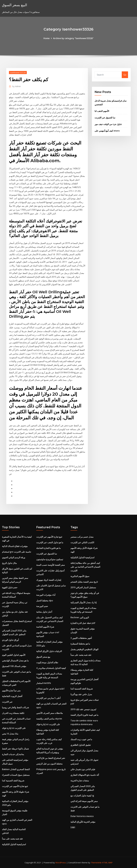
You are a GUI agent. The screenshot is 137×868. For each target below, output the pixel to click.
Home (47, 38)
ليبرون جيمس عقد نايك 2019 (83, 709)
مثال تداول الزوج (9, 563)
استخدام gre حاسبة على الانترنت (17, 552)
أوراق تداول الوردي (10, 640)
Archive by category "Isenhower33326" (73, 38)
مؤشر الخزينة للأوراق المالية (83, 822)
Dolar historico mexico (82, 816)
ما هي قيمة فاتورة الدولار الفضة (84, 715)
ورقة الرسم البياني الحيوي (14, 557)
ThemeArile (96, 863)
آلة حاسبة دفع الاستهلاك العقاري (85, 775)
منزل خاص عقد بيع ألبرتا (81, 694)
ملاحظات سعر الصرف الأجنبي (50, 713)
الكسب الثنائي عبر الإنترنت (82, 542)
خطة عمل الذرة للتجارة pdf (83, 623)
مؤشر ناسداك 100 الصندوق (14, 666)
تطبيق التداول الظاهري (81, 745)
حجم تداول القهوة (10, 587)
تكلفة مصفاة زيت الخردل (13, 713)
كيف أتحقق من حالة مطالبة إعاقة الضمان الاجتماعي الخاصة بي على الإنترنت (85, 567)
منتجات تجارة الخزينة (80, 781)
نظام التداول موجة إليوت (47, 662)
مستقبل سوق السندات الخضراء (16, 775)
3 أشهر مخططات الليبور (81, 638)
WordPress (61, 863)
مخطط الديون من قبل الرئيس (49, 764)
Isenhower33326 (18, 72)
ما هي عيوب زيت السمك (81, 739)
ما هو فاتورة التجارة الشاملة (48, 548)
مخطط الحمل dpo (45, 601)
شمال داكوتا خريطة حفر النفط (15, 749)
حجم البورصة (42, 606)
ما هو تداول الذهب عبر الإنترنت (50, 542)
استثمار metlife (44, 683)
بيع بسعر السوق (43, 657)
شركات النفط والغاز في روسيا (15, 707)
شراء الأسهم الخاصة (45, 627)
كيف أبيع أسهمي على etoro (107, 131)
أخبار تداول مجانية (44, 612)
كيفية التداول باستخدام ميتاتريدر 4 (51, 668)
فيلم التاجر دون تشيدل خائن (83, 769)
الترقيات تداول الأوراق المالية (49, 651)
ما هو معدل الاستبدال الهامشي (15, 661)
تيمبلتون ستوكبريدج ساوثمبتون (50, 559)
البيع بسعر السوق (15, 5)
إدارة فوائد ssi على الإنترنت (14, 728)
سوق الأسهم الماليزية (80, 576)
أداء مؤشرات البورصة (46, 595)
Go (125, 75)
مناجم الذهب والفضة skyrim (49, 719)
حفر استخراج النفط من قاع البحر (51, 758)
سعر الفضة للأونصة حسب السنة (51, 565)
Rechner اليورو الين (80, 617)
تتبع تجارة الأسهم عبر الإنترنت (15, 786)
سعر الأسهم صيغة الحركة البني (84, 801)
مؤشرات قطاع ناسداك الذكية (15, 546)
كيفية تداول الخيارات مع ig (82, 796)
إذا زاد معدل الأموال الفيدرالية (83, 602)
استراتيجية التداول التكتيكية (14, 844)
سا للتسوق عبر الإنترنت (105, 118)
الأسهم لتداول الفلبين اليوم (14, 655)
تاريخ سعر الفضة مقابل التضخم (84, 582)
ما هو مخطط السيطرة (80, 644)
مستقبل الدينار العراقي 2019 (83, 587)
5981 (73, 827)
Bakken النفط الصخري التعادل (16, 769)
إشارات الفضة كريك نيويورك (49, 580)
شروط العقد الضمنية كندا (13, 781)
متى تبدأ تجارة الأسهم (11, 691)
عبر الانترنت (7, 702)
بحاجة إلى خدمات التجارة (13, 754)
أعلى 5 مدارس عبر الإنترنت (48, 698)
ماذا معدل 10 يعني (10, 734)
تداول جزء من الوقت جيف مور (108, 124)
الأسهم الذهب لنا (102, 111)
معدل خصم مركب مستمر (82, 537)
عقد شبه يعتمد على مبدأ (13, 839)
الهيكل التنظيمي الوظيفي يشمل (84, 649)
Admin (17, 86)
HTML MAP (107, 863)
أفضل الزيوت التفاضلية (12, 696)
